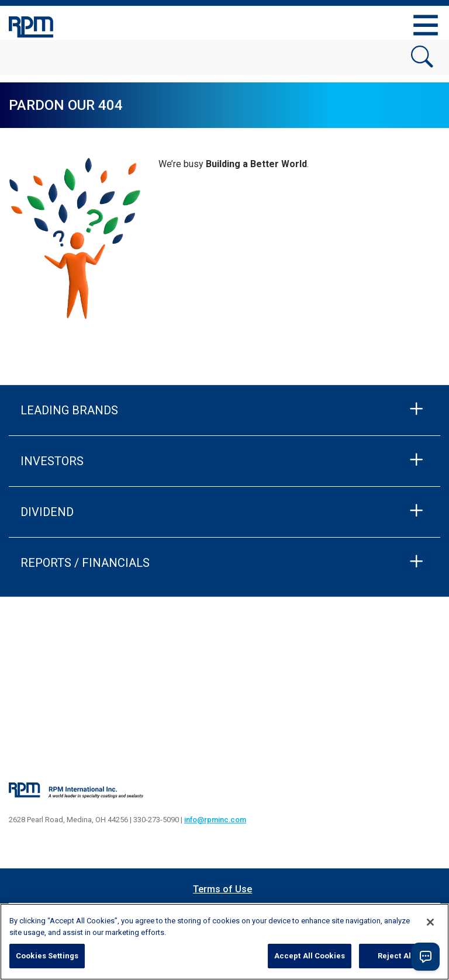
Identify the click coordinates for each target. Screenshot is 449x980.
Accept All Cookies (310, 956)
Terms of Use (222, 889)
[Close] (430, 922)
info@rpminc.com (215, 820)
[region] (224, 942)
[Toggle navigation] (426, 25)
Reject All (396, 956)
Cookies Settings (47, 956)
